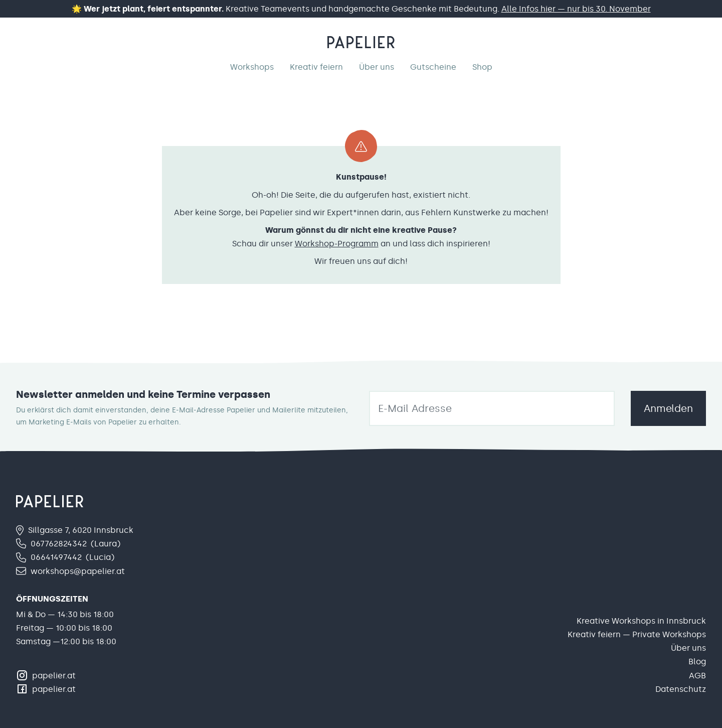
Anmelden (668, 408)
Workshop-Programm (337, 244)
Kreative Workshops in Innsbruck (641, 621)
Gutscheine (433, 67)
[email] (492, 408)
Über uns (377, 67)
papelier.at (54, 676)
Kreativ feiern (316, 67)
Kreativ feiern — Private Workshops (637, 634)
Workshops (252, 67)
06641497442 (56, 557)
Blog (697, 662)
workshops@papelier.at (78, 571)
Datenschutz (681, 689)
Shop (482, 67)
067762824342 (59, 544)
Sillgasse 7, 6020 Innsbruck (81, 530)
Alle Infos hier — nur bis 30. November (576, 9)
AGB (697, 676)
